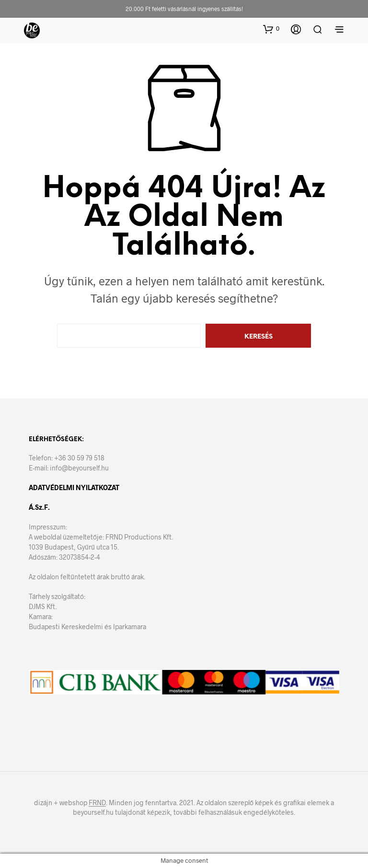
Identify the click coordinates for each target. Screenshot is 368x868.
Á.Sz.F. (39, 507)
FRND (97, 803)
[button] (271, 29)
